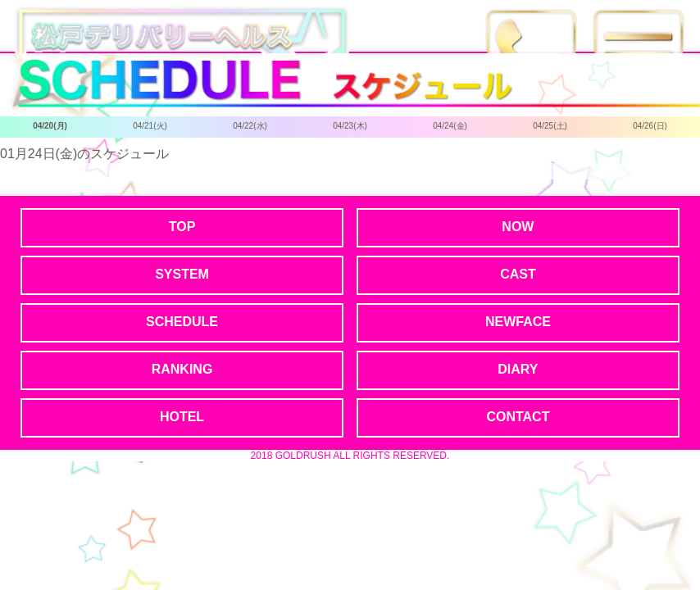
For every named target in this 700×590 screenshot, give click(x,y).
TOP (182, 227)
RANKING (182, 369)
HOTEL (182, 417)
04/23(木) (350, 126)
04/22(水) (250, 126)
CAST (518, 274)
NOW (518, 227)
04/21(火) (150, 126)
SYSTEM (182, 274)
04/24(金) (450, 126)
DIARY (518, 369)
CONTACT (518, 417)
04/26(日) (650, 126)
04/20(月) (50, 126)
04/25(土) (550, 126)
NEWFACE (518, 322)
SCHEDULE (182, 322)
